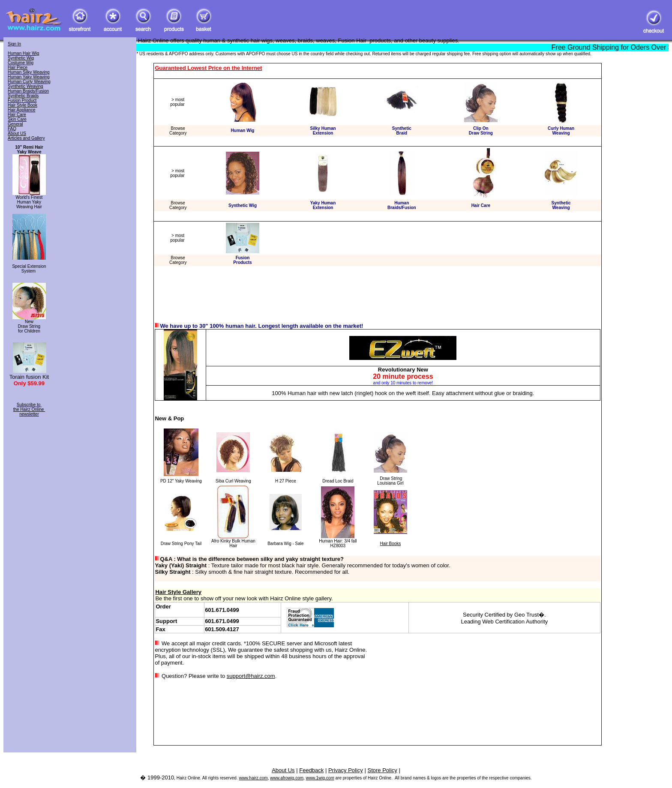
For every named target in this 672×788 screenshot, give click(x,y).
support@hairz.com (251, 676)
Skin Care (17, 119)
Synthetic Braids (23, 96)
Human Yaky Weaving (29, 77)
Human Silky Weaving (29, 72)
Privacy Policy (346, 770)
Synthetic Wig (21, 58)
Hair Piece (18, 67)
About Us (283, 770)
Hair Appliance (21, 110)
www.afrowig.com (287, 778)
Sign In (14, 44)
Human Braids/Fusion (28, 91)
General (15, 124)
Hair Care (17, 115)
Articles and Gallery (26, 138)
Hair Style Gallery (178, 592)
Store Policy (382, 770)
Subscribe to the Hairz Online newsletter (29, 409)
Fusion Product (22, 100)
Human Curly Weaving (29, 82)
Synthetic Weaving (25, 86)
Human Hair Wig (23, 53)
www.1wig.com (320, 778)
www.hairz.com (253, 778)
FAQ (12, 129)
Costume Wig (21, 63)
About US (17, 133)
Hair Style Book (22, 105)
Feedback (311, 770)
